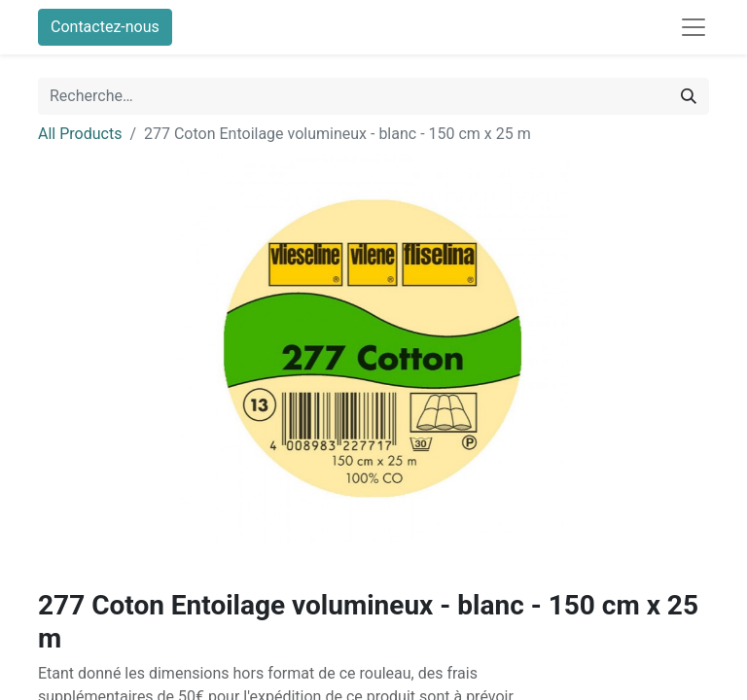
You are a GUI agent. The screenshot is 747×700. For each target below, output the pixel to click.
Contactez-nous (105, 27)
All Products (80, 134)
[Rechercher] (689, 96)
